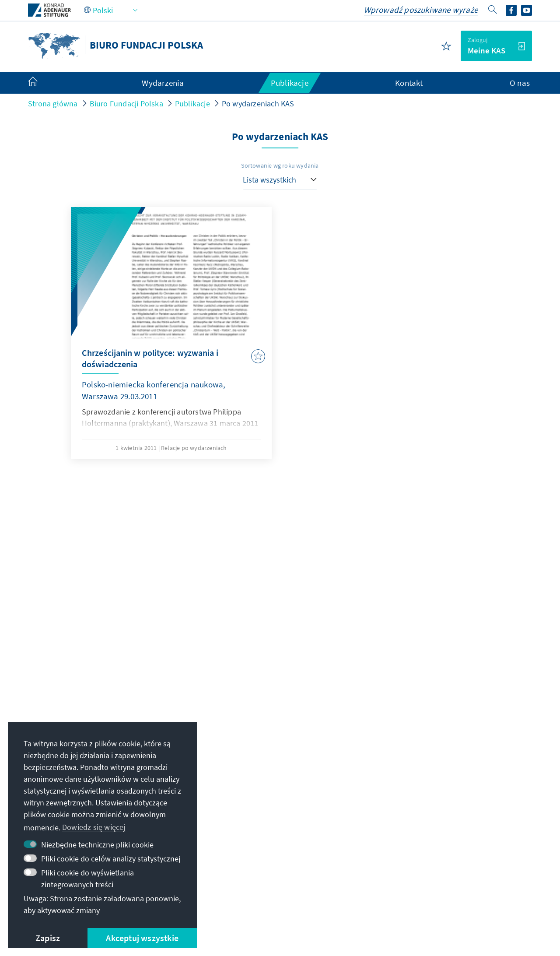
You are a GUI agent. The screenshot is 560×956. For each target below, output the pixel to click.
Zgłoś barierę (428, 894)
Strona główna (53, 104)
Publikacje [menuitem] (290, 83)
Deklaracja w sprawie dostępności (337, 894)
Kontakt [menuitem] (409, 83)
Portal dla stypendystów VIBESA (442, 791)
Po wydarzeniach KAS (258, 104)
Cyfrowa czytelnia (417, 826)
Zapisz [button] (48, 938)
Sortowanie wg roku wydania (280, 165)
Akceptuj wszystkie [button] (142, 938)
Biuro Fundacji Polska (126, 104)
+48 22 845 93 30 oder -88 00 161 (266, 780)
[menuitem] (42, 83)
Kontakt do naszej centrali (248, 797)
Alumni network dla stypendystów (446, 809)
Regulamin (251, 894)
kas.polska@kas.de (244, 762)
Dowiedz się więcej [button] (94, 827)
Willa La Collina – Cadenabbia (438, 844)
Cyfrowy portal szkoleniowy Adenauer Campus (444, 768)
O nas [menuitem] (520, 83)
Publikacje (192, 104)
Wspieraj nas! (410, 861)
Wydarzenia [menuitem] (163, 83)
